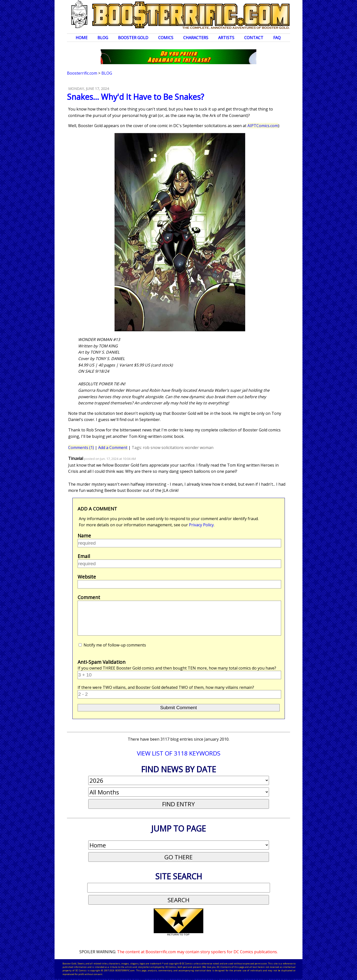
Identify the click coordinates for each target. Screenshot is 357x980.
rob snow (152, 448)
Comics (166, 38)
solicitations (173, 448)
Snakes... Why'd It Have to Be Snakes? (135, 97)
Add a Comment (113, 448)
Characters (196, 38)
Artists (226, 38)
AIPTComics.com (263, 126)
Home (82, 38)
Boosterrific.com (82, 73)
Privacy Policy (201, 525)
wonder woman (199, 448)
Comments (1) (81, 448)
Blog (103, 38)
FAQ (277, 38)
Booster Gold (133, 38)
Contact (254, 38)
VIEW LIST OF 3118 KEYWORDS (179, 753)
